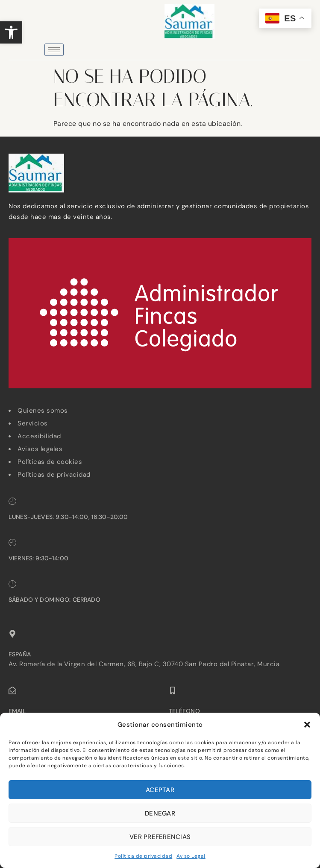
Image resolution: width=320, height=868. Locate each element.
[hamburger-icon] (54, 50)
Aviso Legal (191, 856)
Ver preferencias (160, 837)
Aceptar (160, 790)
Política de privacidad (143, 856)
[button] (11, 32)
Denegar (160, 813)
